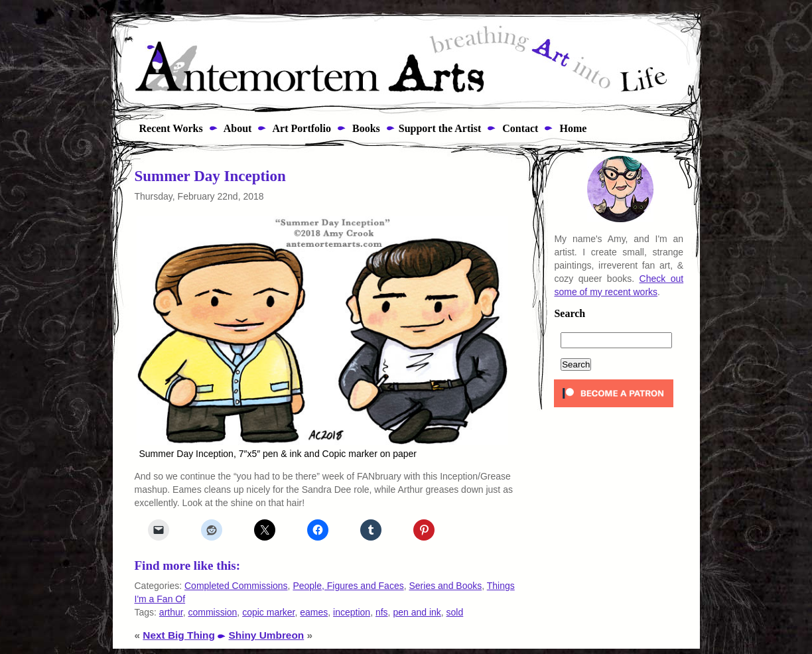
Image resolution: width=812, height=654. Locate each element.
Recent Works (167, 128)
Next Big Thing (179, 635)
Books (365, 128)
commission (212, 612)
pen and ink (417, 612)
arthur (171, 612)
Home (572, 128)
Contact (519, 128)
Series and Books (445, 586)
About (237, 128)
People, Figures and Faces (348, 586)
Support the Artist (440, 128)
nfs (382, 612)
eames (314, 612)
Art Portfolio (301, 128)
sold (455, 612)
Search (570, 314)
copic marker (268, 612)
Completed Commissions (236, 586)
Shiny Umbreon (267, 635)
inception (352, 612)
